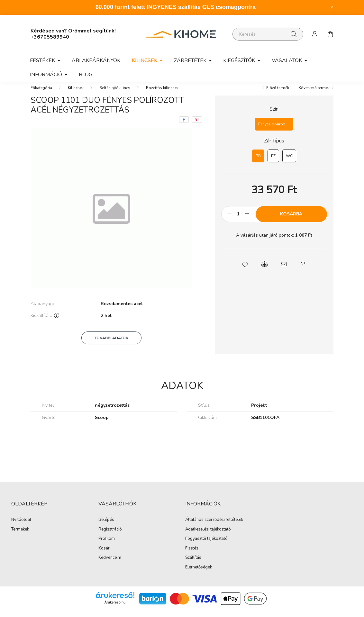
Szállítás (193, 564)
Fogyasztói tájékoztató (206, 545)
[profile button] (315, 34)
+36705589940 (50, 37)
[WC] (289, 162)
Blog (86, 75)
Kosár (104, 555)
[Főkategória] (41, 94)
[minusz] (230, 221)
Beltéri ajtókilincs (115, 94)
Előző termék (278, 94)
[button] (245, 271)
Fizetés (192, 555)
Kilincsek (76, 94)
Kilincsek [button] (145, 60)
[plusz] (247, 221)
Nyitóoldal (21, 526)
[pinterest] (197, 126)
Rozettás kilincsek (162, 94)
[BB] (258, 162)
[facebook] (184, 126)
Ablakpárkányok (96, 60)
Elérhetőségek (199, 574)
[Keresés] (268, 34)
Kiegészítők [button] (240, 60)
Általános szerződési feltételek (214, 526)
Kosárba (291, 220)
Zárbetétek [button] (191, 60)
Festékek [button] (43, 60)
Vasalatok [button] (287, 60)
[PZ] (273, 162)
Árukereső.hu (115, 609)
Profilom (107, 545)
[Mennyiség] (238, 221)
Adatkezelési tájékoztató (208, 536)
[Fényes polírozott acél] (274, 131)
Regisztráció (110, 536)
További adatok (111, 344)
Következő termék (314, 94)
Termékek (20, 536)
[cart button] (330, 34)
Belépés (106, 526)
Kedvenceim (110, 564)
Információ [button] (47, 75)
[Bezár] (332, 7)
